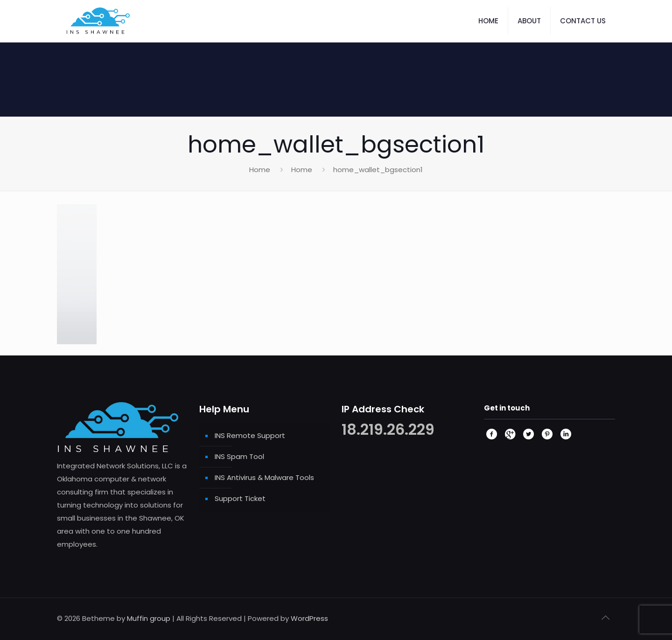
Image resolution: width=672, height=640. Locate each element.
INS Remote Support (250, 435)
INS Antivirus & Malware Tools (264, 477)
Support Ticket (240, 498)
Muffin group (149, 618)
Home (260, 170)
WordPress (309, 618)
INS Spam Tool (239, 456)
